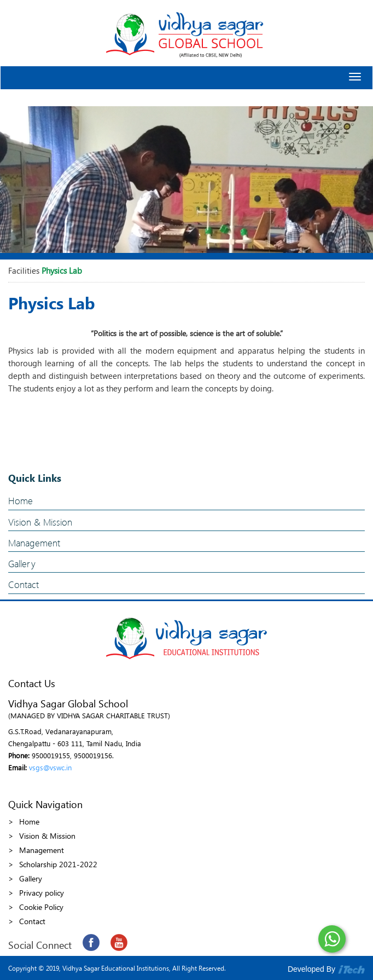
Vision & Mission (40, 522)
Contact (24, 584)
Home (21, 501)
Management (34, 543)
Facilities (24, 270)
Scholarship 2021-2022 (58, 864)
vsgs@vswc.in (50, 767)
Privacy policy (42, 893)
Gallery (22, 564)
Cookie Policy (41, 907)
